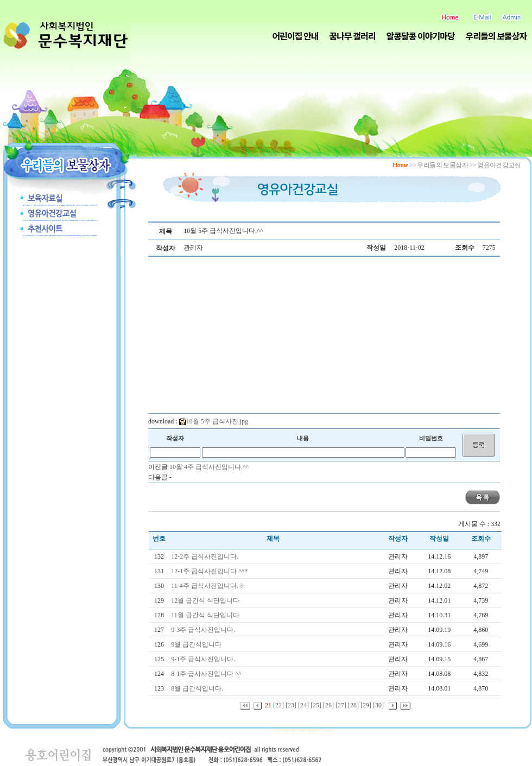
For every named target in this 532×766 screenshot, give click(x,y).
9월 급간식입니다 (197, 644)
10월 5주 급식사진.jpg (214, 421)
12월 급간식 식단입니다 (206, 600)
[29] (366, 705)
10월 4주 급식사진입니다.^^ (209, 467)
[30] (378, 705)
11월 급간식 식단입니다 (206, 615)
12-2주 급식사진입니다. (205, 556)
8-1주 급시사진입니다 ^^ (207, 674)
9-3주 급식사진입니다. (204, 630)
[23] (291, 705)
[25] (316, 705)
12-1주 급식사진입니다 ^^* (210, 571)
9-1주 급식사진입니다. (204, 659)
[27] (341, 705)
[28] (353, 705)
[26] (328, 705)
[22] (278, 705)
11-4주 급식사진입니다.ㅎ (209, 586)
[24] (303, 705)
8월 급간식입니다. (198, 688)
